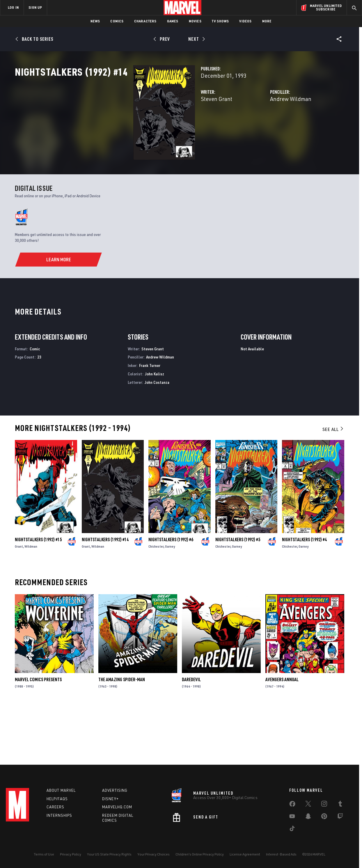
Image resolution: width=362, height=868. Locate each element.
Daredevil (191, 734)
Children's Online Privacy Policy (200, 854)
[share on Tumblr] (340, 805)
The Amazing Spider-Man (122, 734)
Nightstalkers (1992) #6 (171, 594)
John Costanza (157, 437)
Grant (19, 601)
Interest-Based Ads (281, 854)
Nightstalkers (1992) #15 (38, 594)
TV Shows (220, 21)
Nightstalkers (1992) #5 (238, 594)
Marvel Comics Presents (38, 734)
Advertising (115, 790)
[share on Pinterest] (324, 817)
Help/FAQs (57, 799)
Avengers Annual (282, 734)
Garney (170, 601)
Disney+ (110, 799)
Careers (55, 807)
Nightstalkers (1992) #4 (304, 594)
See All (333, 484)
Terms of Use (44, 854)
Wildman (31, 601)
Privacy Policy (71, 854)
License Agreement (245, 854)
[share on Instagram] (324, 805)
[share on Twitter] (308, 805)
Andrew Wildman (249, 124)
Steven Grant (134, 124)
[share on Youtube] (292, 817)
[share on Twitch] (340, 817)
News (95, 21)
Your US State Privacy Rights (109, 854)
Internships (59, 815)
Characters (145, 21)
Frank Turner (150, 420)
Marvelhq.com (117, 807)
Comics (117, 21)
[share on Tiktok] (292, 830)
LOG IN (13, 7)
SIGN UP (35, 7)
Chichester (156, 601)
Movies (195, 21)
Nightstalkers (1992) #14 (105, 594)
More (267, 21)
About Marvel (61, 790)
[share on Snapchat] (308, 817)
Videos (245, 21)
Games (173, 21)
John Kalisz (155, 428)
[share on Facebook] (292, 805)
